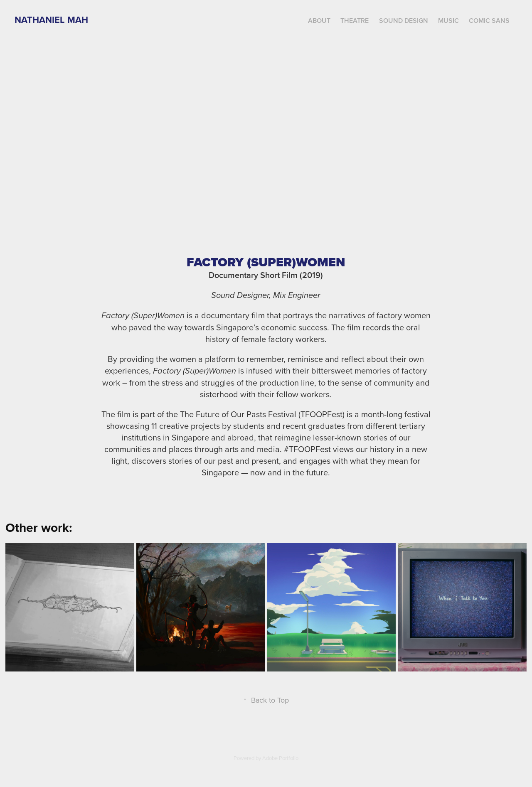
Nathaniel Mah (51, 20)
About (319, 21)
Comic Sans (489, 21)
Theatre (355, 21)
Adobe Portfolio (280, 758)
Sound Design (404, 21)
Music (448, 21)
